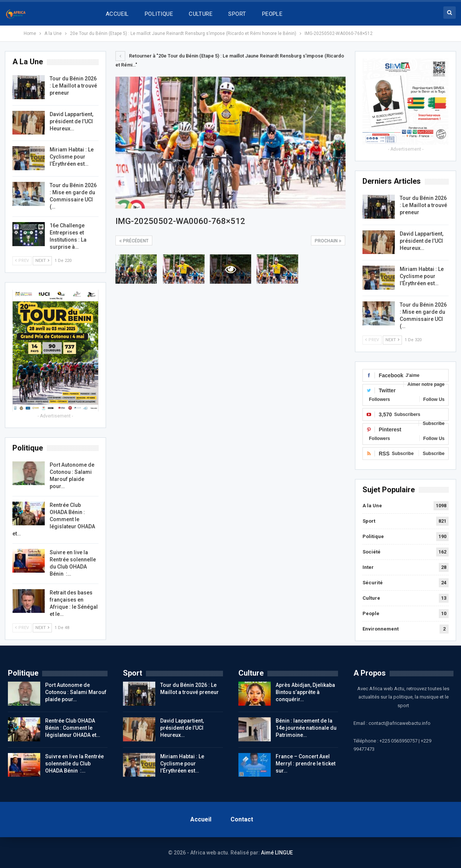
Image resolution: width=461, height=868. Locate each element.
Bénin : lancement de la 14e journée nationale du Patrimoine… (306, 728)
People (371, 613)
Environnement (381, 629)
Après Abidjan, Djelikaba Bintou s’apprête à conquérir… (305, 692)
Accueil (201, 819)
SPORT (237, 14)
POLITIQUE (159, 14)
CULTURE (201, 14)
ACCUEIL (117, 14)
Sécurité (373, 583)
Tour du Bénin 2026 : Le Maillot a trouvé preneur (423, 205)
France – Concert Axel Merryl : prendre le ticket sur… (306, 764)
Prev (372, 340)
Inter (368, 567)
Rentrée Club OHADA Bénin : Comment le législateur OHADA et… (54, 519)
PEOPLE (272, 14)
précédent (134, 241)
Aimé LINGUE (277, 853)
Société (372, 552)
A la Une (372, 506)
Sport (369, 521)
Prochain (328, 241)
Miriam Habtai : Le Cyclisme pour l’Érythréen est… (422, 276)
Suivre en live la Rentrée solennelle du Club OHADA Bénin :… (74, 764)
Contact (242, 819)
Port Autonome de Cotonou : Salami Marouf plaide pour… (76, 692)
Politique (373, 536)
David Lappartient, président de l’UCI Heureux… (422, 241)
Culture (371, 598)
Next (392, 340)
